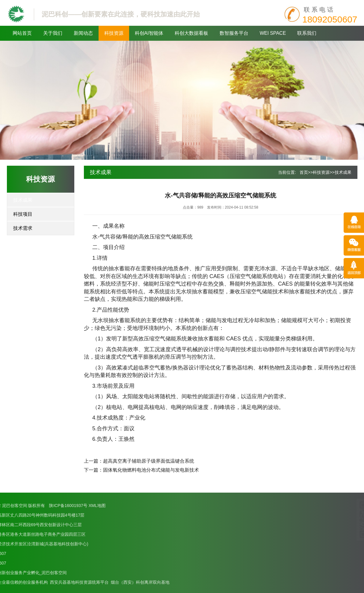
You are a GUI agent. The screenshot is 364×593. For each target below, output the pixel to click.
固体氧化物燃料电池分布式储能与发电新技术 (151, 470)
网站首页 (22, 33)
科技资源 (114, 33)
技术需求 (23, 228)
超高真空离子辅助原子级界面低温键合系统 (149, 461)
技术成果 (23, 200)
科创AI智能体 (149, 33)
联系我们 (307, 33)
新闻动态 (83, 33)
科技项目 (23, 214)
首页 (304, 172)
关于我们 (53, 33)
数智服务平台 (234, 33)
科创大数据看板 (191, 33)
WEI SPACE (273, 33)
